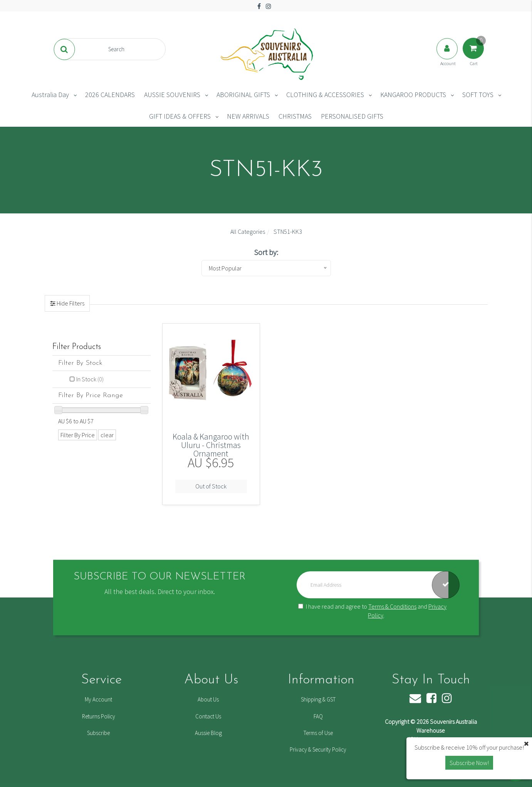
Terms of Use (318, 733)
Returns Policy (99, 716)
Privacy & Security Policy (318, 749)
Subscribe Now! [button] (469, 763)
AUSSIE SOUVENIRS (172, 95)
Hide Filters (70, 303)
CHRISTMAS (295, 116)
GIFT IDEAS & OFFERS (180, 116)
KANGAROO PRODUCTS (413, 95)
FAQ (318, 716)
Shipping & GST (318, 699)
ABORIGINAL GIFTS (243, 95)
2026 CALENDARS (110, 95)
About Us (208, 699)
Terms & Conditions (392, 606)
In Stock (90, 379)
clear (107, 435)
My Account (98, 699)
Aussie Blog (208, 733)
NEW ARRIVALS (248, 116)
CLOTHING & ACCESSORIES (325, 95)
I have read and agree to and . (372, 611)
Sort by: (266, 252)
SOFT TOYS (478, 95)
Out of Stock (211, 486)
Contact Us (208, 716)
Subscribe (98, 733)
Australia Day (50, 95)
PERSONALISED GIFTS (352, 116)
